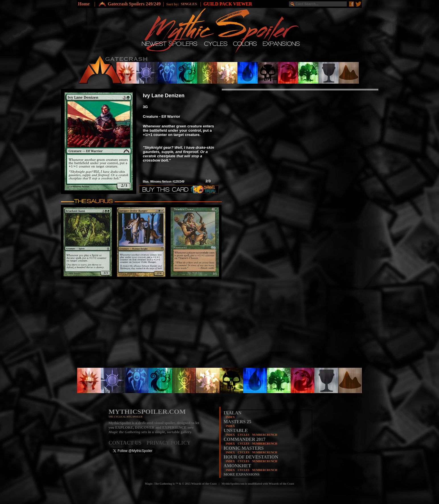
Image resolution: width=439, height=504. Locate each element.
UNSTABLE (236, 430)
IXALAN (232, 413)
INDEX (230, 417)
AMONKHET (237, 466)
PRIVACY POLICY (169, 443)
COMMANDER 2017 (244, 439)
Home (84, 4)
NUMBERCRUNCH (265, 435)
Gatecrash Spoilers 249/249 (134, 4)
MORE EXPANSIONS (242, 474)
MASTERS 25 (237, 422)
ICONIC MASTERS (244, 448)
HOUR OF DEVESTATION (251, 457)
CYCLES (244, 435)
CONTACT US (128, 443)
